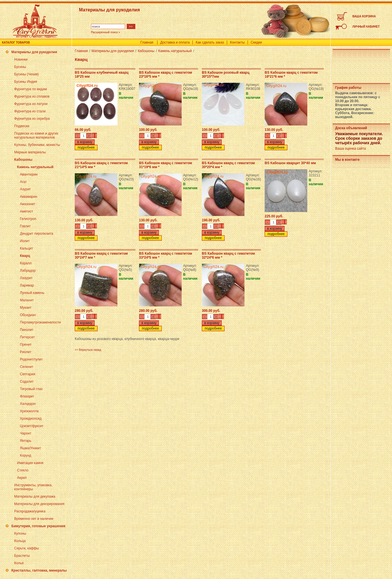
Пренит (26, 345)
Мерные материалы (30, 152)
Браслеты (22, 556)
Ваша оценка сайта (350, 149)
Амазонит (28, 204)
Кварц (25, 256)
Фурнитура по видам (31, 89)
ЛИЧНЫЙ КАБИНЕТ (366, 27)
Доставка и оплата (175, 42)
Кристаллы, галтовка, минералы (39, 570)
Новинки (21, 59)
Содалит (27, 382)
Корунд (26, 456)
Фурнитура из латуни (31, 104)
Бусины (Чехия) (26, 74)
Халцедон (28, 404)
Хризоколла (29, 411)
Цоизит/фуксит (32, 426)
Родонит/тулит (31, 359)
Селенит (27, 367)
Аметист (26, 211)
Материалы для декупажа (35, 496)
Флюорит (27, 396)
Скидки (256, 42)
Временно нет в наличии (34, 519)
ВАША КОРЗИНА (364, 16)
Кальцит (26, 248)
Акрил (22, 478)
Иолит (25, 241)
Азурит (25, 189)
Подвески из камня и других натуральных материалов (36, 135)
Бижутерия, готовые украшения (38, 526)
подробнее (86, 147)
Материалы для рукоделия (34, 52)
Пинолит (27, 330)
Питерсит (27, 337)
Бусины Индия (26, 82)
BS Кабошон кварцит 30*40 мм (290, 163)
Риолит (26, 352)
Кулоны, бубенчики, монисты (37, 145)
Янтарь (26, 441)
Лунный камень (32, 293)
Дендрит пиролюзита (37, 234)
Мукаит (26, 308)
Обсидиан (28, 315)
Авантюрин (29, 174)
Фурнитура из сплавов (32, 96)
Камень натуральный (35, 167)
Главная (147, 42)
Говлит (25, 226)
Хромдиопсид (31, 419)
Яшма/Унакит (30, 448)
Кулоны (20, 533)
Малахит (27, 300)
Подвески (22, 126)
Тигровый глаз (31, 389)
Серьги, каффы (27, 548)
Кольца (20, 541)
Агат (23, 182)
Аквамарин (29, 197)
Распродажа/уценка (30, 511)
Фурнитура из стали (30, 111)
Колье (19, 563)
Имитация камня (30, 463)
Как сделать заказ (210, 42)
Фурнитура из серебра (32, 119)
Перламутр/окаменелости (40, 322)
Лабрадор (28, 271)
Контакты (237, 42)
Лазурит (26, 278)
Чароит (26, 433)
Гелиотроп (28, 219)
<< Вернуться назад (88, 350)
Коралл (26, 263)
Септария (28, 374)
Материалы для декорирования (39, 504)
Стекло (23, 470)
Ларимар (27, 285)
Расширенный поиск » (106, 32)
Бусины (20, 67)
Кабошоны (23, 160)
